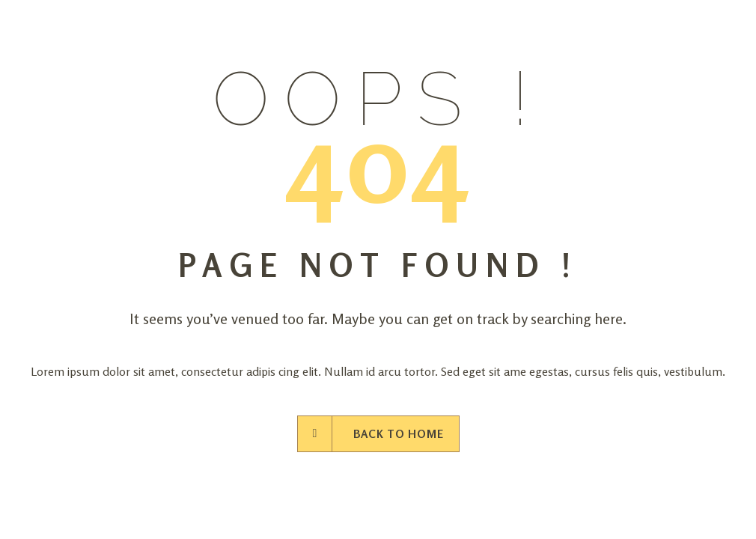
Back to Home (378, 434)
